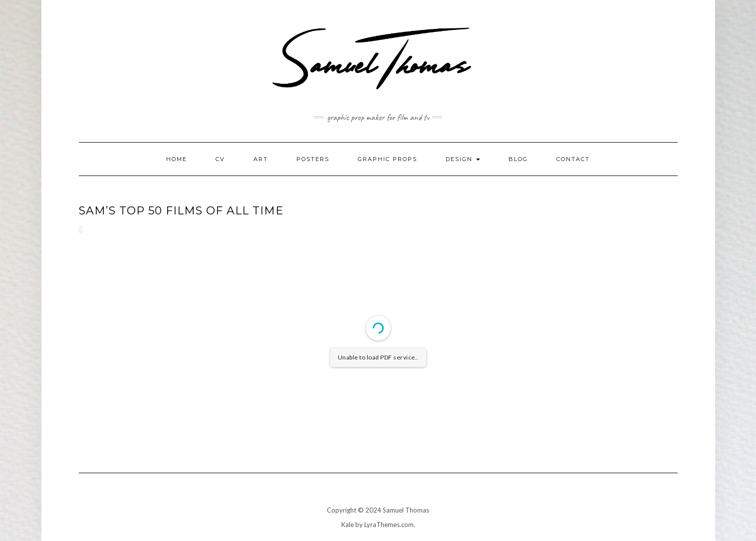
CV (220, 159)
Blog (518, 159)
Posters (313, 159)
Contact (573, 159)
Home (177, 159)
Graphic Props (387, 159)
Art (261, 159)
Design (463, 159)
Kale (348, 525)
